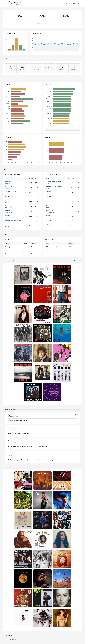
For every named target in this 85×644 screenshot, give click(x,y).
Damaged (8, 182)
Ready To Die (49, 210)
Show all (63, 129)
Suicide (7, 225)
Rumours (48, 196)
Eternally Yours (9, 196)
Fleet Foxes (49, 201)
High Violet (11, 415)
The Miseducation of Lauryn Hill (54, 182)
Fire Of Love (9, 186)
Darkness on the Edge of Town (13, 220)
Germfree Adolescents (11, 201)
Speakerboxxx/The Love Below (54, 186)
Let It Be (8, 210)
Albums (68, 4)
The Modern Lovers (11, 191)
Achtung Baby (50, 225)
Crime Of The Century (14, 428)
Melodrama (49, 215)
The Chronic (49, 220)
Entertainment (9, 206)
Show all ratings (12, 639)
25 (47, 206)
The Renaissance (13, 454)
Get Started (76, 4)
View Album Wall (78, 261)
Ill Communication (13, 441)
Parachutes (49, 191)
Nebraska (8, 215)
